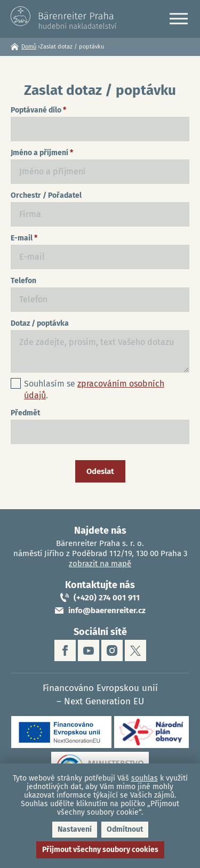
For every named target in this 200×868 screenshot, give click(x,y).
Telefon (23, 281)
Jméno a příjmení (42, 153)
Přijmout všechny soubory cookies (100, 850)
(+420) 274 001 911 (107, 598)
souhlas (145, 778)
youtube (89, 650)
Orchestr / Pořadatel (46, 195)
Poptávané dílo (38, 110)
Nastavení (75, 829)
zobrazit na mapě (100, 564)
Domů (29, 47)
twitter (135, 650)
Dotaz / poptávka (40, 323)
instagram (112, 650)
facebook (65, 650)
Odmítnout (125, 829)
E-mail (24, 238)
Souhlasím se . (94, 389)
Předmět (25, 413)
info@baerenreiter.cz (107, 610)
